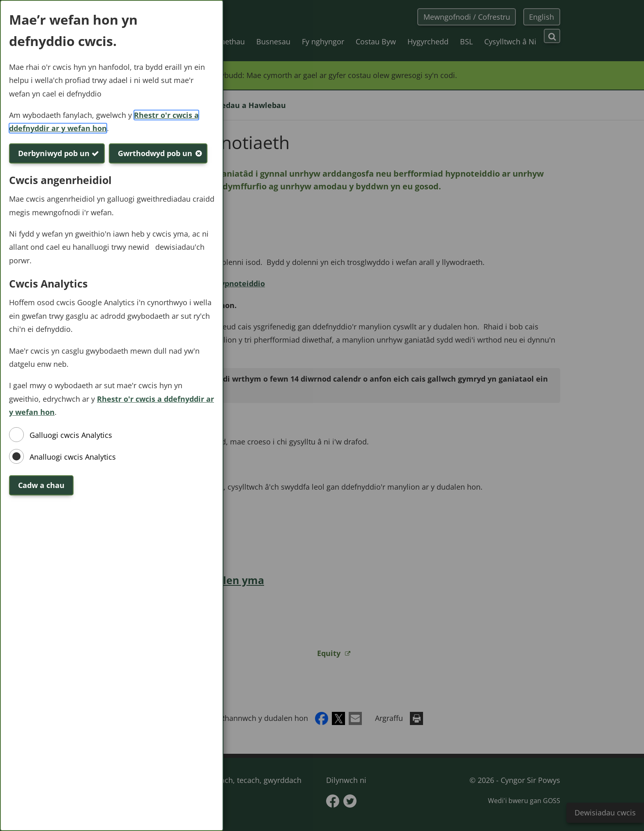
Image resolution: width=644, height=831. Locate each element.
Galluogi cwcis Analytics (71, 435)
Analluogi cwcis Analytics (73, 457)
